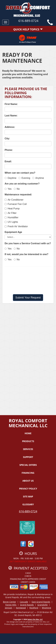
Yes (8, 189)
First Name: (11, 104)
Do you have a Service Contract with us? (28, 243)
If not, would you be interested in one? (26, 254)
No (17, 189)
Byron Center (10, 602)
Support (28, 457)
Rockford (34, 608)
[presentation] (28, 280)
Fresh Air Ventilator (16, 226)
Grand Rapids (27, 605)
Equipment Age (13, 232)
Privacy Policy (28, 489)
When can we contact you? (20, 173)
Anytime (38, 178)
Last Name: (11, 116)
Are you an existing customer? (22, 184)
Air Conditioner (14, 200)
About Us (28, 481)
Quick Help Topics (28, 29)
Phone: (9, 150)
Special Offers (28, 465)
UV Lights (11, 222)
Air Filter (11, 213)
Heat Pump (12, 209)
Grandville (42, 605)
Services (28, 449)
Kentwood (21, 608)
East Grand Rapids (41, 602)
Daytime (11, 178)
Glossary (28, 504)
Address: (10, 127)
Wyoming (46, 608)
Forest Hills (11, 605)
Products (28, 441)
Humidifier (11, 217)
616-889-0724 (28, 511)
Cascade (24, 602)
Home (28, 433)
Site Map (28, 496)
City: (7, 139)
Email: (8, 161)
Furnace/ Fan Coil (16, 204)
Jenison (9, 608)
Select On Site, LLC (35, 619)
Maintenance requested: (18, 195)
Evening (24, 178)
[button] (28, 298)
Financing (28, 473)
